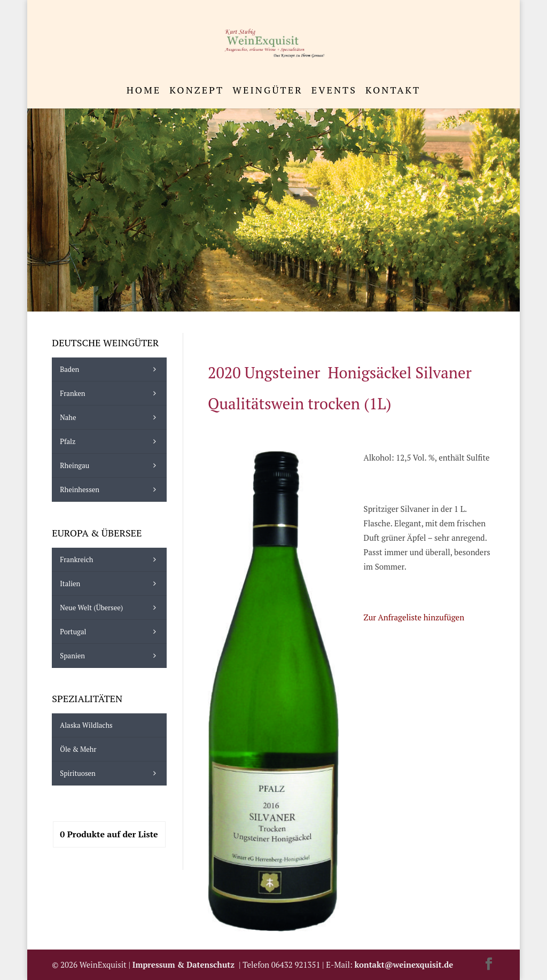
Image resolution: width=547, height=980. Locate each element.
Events (334, 91)
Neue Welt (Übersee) (111, 608)
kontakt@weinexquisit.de (404, 965)
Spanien (111, 656)
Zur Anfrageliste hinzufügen (414, 617)
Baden (111, 369)
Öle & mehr (78, 749)
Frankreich (111, 559)
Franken (111, 393)
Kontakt (393, 91)
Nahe (111, 417)
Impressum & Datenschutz (186, 965)
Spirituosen (111, 773)
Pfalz (111, 441)
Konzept (197, 91)
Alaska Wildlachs (86, 725)
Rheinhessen (111, 489)
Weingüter (267, 91)
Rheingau (111, 465)
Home (144, 91)
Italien (111, 584)
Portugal (111, 632)
